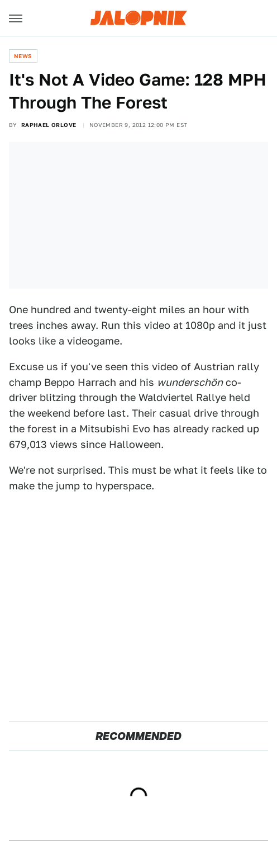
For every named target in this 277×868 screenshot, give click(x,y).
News (23, 56)
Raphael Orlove (49, 125)
